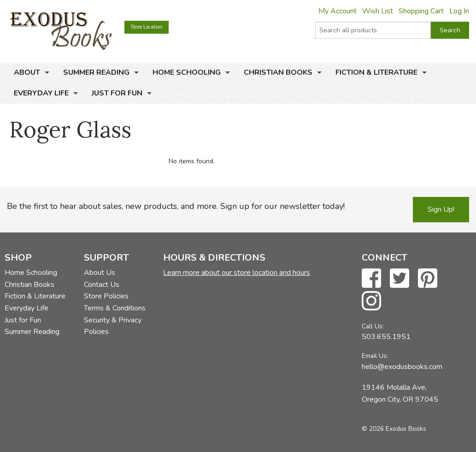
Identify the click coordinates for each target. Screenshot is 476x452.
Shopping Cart (421, 11)
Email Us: (375, 356)
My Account (338, 11)
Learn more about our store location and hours (237, 273)
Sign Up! (441, 209)
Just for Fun (117, 93)
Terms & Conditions (115, 308)
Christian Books (278, 72)
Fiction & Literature (376, 72)
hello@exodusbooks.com (402, 367)
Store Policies (106, 296)
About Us (100, 273)
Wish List (378, 11)
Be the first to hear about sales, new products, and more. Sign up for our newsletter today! (176, 206)
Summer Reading (96, 72)
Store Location (147, 27)
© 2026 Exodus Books (394, 429)
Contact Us (102, 285)
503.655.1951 (386, 337)
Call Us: (373, 326)
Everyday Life (41, 93)
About (27, 72)
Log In (459, 11)
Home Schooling (187, 72)
